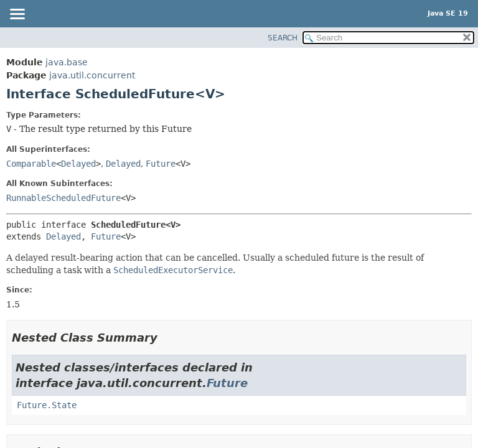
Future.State (47, 405)
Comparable (31, 164)
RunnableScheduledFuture (63, 198)
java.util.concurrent (92, 75)
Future (161, 164)
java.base (67, 62)
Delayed (78, 164)
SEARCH (283, 38)
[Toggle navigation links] (17, 15)
